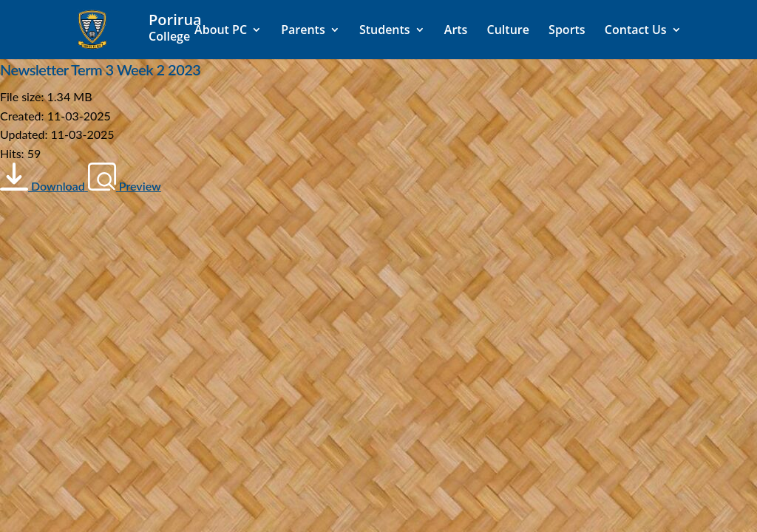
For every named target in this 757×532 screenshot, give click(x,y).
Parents (303, 31)
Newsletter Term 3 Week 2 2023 (100, 69)
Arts (456, 31)
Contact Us (636, 31)
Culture (508, 31)
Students (385, 31)
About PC (221, 31)
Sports (567, 31)
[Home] (181, 28)
